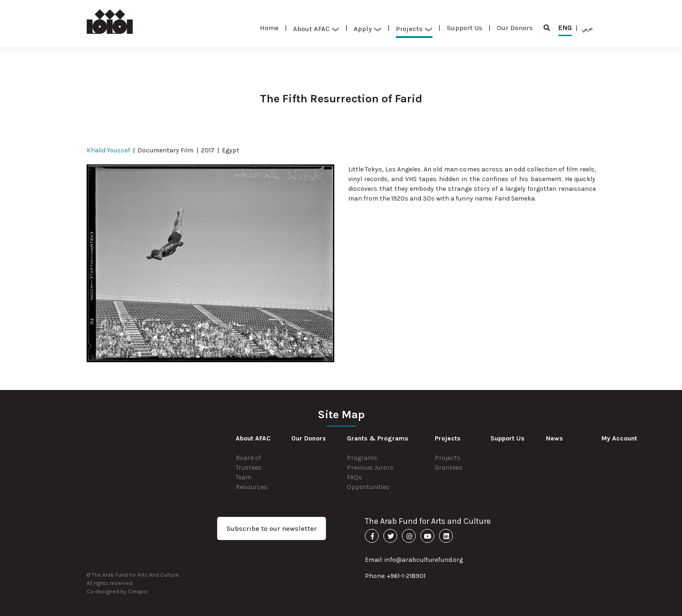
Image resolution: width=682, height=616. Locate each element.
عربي (587, 28)
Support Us (465, 28)
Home (269, 28)
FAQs (354, 477)
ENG (565, 30)
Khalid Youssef (108, 150)
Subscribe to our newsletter (272, 528)
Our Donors (515, 28)
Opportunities (368, 487)
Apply (368, 29)
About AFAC (316, 29)
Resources (252, 487)
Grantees (449, 468)
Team (244, 477)
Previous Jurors (370, 468)
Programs (362, 458)
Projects (414, 29)
